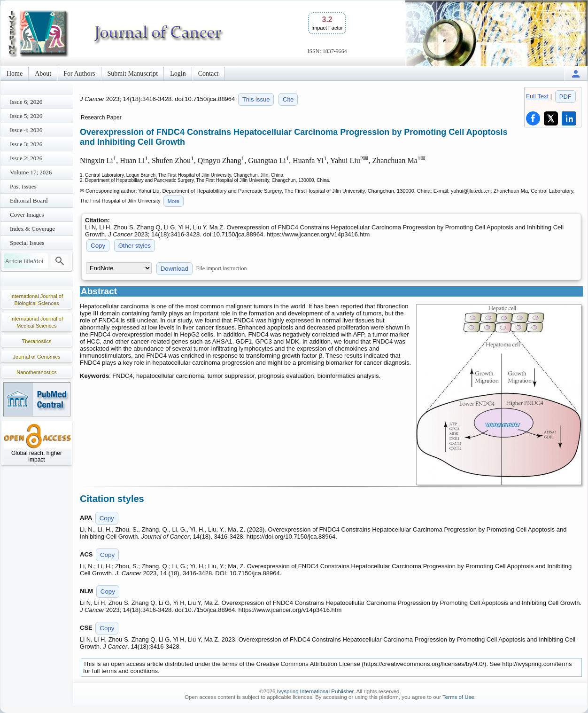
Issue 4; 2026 (26, 130)
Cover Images (27, 215)
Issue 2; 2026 (26, 158)
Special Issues (27, 243)
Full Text (537, 96)
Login (178, 74)
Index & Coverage (32, 229)
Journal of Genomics (37, 357)
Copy (98, 246)
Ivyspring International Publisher (315, 691)
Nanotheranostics (37, 372)
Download (174, 269)
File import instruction (222, 268)
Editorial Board (29, 200)
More (174, 201)
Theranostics (37, 341)
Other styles (135, 246)
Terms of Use (458, 697)
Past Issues (23, 186)
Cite (288, 99)
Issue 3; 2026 (26, 144)
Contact (209, 74)
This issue (256, 99)
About (43, 74)
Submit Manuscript (133, 74)
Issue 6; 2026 (26, 102)
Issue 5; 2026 (26, 116)
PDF (565, 97)
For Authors (79, 74)
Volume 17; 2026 (31, 172)
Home (15, 74)
